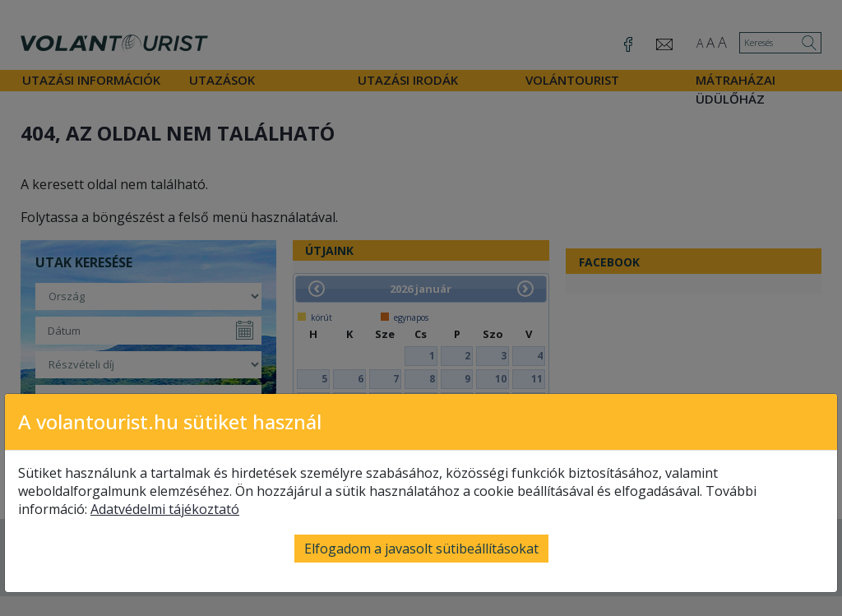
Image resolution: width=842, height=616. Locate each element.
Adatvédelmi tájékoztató (165, 509)
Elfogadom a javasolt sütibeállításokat (421, 549)
